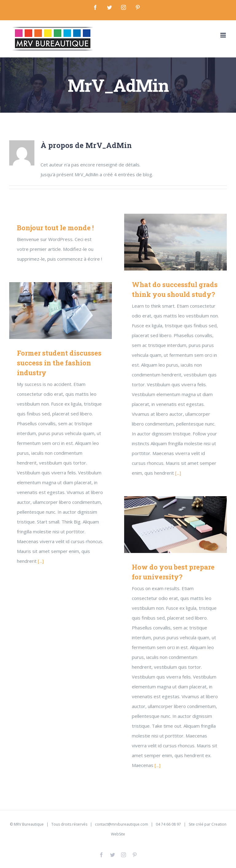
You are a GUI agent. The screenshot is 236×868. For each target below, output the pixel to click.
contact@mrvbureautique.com (122, 824)
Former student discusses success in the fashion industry (59, 363)
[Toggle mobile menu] (224, 35)
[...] (178, 473)
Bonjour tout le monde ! (55, 228)
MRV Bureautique (29, 824)
